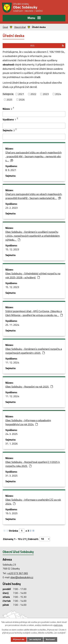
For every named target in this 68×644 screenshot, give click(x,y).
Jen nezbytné (35, 639)
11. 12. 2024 (12, 362)
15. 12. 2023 (12, 249)
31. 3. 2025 (12, 476)
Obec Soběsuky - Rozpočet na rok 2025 (29, 387)
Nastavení (50, 639)
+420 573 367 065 (18, 573)
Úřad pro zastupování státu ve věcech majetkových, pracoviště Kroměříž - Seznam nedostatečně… (34, 196)
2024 (58, 94)
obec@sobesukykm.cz (22, 577)
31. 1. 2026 (12, 444)
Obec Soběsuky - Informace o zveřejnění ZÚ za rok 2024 (33, 502)
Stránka (13, 531)
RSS (47, 46)
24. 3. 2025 (12, 434)
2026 (22, 100)
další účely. (58, 625)
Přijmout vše (19, 639)
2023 (46, 94)
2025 (9, 100)
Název (7, 109)
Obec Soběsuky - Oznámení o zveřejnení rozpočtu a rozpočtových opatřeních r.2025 (34, 351)
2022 (33, 94)
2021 (21, 94)
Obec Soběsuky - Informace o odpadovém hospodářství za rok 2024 (28, 422)
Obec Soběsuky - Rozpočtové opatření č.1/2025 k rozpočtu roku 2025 (33, 464)
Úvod (5, 27)
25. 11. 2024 (12, 325)
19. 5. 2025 (12, 513)
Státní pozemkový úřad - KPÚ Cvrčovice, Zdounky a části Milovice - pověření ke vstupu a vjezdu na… (34, 313)
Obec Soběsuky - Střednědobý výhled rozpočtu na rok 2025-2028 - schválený (33, 275)
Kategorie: (8, 94)
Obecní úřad (20, 27)
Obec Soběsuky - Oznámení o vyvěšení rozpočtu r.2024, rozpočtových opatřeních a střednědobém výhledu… (33, 236)
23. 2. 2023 (12, 208)
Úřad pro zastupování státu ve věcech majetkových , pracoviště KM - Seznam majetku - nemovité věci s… (33, 156)
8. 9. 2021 (11, 170)
